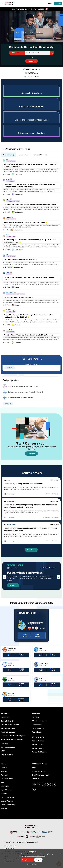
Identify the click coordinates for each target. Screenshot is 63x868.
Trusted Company (38, 741)
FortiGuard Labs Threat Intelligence (13, 736)
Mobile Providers (7, 755)
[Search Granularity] (17, 53)
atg (7, 255)
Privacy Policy (9, 848)
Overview (4, 743)
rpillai (8, 179)
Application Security (8, 732)
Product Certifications (39, 752)
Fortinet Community (39, 771)
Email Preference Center (40, 775)
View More (31, 454)
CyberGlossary (6, 790)
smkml (8, 330)
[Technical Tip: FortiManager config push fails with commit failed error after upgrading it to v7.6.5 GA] (31, 509)
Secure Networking (8, 721)
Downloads (5, 786)
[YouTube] (44, 784)
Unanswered (24, 155)
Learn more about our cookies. (36, 856)
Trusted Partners (38, 748)
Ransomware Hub (7, 779)
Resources (5, 775)
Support (4, 782)
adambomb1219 (35, 623)
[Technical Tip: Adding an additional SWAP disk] (31, 487)
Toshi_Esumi (44, 663)
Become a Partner (38, 728)
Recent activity (9, 155)
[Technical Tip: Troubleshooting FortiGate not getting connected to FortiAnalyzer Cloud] (31, 533)
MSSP (3, 751)
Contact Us (36, 779)
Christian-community (15, 392)
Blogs (34, 768)
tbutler (8, 235)
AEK (41, 649)
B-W (7, 159)
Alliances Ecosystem (39, 721)
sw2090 (11, 663)
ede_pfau (11, 693)
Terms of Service (10, 846)
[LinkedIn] (49, 784)
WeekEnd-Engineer (11, 310)
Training (4, 771)
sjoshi (8, 272)
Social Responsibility (8, 805)
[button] (32, 864)
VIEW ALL (10, 368)
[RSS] (34, 790)
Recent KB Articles (40, 155)
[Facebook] (34, 784)
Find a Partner (37, 725)
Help (50, 4)
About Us (4, 768)
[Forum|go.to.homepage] (10, 4)
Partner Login (37, 732)
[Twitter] (39, 784)
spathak (8, 217)
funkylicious (12, 649)
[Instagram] (54, 784)
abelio (41, 678)
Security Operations (8, 728)
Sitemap (4, 808)
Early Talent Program (8, 797)
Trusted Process (38, 745)
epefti (8, 199)
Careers (4, 794)
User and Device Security (10, 725)
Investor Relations (7, 801)
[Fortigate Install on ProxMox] (31, 576)
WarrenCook (9, 292)
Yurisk (10, 678)
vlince (10, 398)
